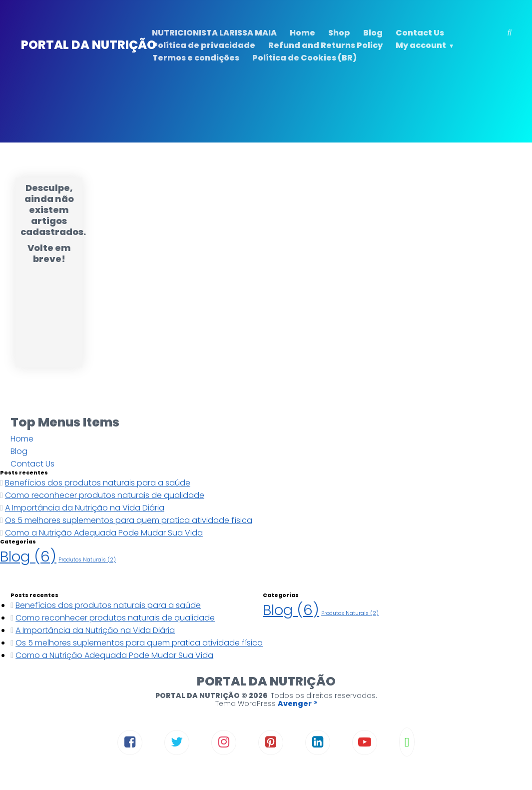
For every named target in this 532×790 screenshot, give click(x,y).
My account (421, 45)
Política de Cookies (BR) (304, 58)
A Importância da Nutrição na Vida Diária (85, 508)
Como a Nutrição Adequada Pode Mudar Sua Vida (104, 533)
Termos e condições (196, 58)
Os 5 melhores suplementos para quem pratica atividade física (129, 520)
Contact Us (420, 33)
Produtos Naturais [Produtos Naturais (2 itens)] (87, 560)
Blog (373, 33)
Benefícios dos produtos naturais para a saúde (98, 483)
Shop (339, 33)
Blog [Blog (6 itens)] (28, 556)
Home (302, 33)
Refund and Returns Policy (325, 45)
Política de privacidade (204, 45)
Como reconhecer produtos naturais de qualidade (105, 495)
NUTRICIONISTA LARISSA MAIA (214, 33)
